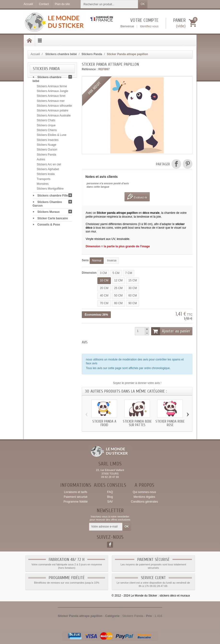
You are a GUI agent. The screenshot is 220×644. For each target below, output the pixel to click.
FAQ (110, 492)
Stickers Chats (46, 121)
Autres (41, 160)
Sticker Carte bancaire (53, 219)
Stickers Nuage (46, 145)
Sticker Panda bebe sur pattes (137, 423)
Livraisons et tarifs (76, 492)
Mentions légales (144, 497)
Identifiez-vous (149, 26)
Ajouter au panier (171, 331)
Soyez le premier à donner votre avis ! (137, 383)
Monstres (43, 185)
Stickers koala (46, 175)
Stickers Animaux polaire (52, 111)
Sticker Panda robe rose (170, 423)
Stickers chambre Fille (53, 196)
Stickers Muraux (49, 213)
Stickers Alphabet (48, 170)
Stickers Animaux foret (51, 97)
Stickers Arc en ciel (49, 165)
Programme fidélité (76, 502)
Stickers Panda (46, 155)
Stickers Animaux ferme (52, 87)
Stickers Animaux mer (51, 102)
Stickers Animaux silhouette (54, 106)
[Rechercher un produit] (109, 4)
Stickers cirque (46, 126)
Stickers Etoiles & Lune (51, 136)
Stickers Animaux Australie (54, 116)
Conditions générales (144, 502)
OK (143, 4)
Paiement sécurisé (76, 497)
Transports (44, 180)
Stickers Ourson (47, 151)
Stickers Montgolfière (50, 190)
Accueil (35, 54)
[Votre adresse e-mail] (106, 527)
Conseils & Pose (49, 225)
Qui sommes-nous (144, 492)
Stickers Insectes (48, 141)
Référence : (90, 69)
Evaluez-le (137, 197)
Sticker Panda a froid (104, 423)
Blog (110, 497)
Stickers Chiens (47, 131)
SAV (110, 502)
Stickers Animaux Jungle (52, 92)
